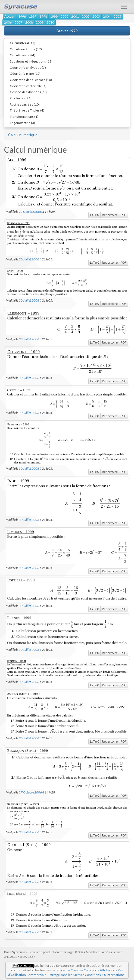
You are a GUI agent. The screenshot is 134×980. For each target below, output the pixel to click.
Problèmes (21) (21, 98)
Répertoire (110, 215)
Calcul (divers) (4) (23, 55)
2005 (117, 16)
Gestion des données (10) (29, 92)
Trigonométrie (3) (22, 123)
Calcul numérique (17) (26, 49)
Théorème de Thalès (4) (27, 110)
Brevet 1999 (67, 31)
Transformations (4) (24, 116)
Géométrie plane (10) (25, 73)
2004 (107, 16)
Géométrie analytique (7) (28, 67)
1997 (33, 16)
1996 (22, 16)
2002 (86, 16)
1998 (43, 16)
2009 (40, 22)
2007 (18, 22)
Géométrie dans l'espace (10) (31, 80)
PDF (124, 215)
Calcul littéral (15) (23, 43)
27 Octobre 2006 (30, 211)
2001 (75, 16)
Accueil (10, 16)
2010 (50, 22)
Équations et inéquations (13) (31, 61)
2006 (8, 22)
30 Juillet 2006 (29, 259)
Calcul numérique (23, 135)
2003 (96, 16)
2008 (29, 22)
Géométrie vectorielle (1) (28, 86)
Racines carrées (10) (25, 104)
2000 (64, 16)
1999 (54, 16)
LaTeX (94, 215)
